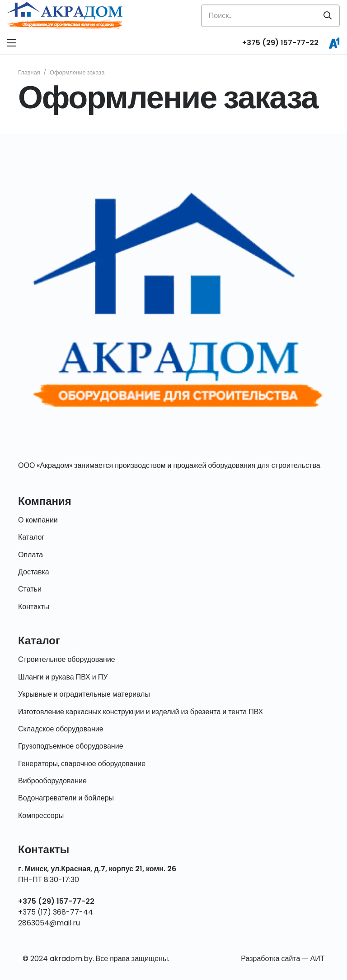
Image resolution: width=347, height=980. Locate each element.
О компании (38, 520)
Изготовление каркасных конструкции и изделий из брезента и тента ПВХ (141, 712)
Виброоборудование (52, 781)
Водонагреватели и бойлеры (66, 798)
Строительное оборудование (67, 659)
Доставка (34, 572)
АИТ (317, 959)
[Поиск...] (270, 16)
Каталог (31, 537)
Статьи (30, 589)
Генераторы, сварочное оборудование (82, 764)
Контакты (34, 607)
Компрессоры (41, 816)
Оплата (30, 555)
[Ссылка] (65, 16)
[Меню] (12, 43)
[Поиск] (328, 16)
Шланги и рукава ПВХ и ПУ (63, 677)
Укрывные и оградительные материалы (84, 694)
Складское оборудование (61, 729)
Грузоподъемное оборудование (71, 746)
